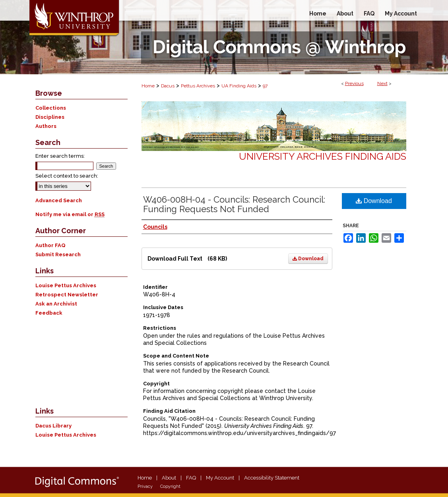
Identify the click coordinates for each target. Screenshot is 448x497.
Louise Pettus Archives (66, 285)
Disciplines (50, 117)
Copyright (170, 486)
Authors (46, 126)
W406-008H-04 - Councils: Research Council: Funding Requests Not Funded (234, 204)
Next (382, 83)
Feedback (49, 313)
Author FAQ (50, 245)
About (169, 478)
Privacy (145, 486)
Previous (354, 83)
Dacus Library (53, 426)
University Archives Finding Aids (323, 156)
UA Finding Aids (239, 86)
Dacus (168, 86)
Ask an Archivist (56, 304)
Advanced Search (59, 200)
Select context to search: (67, 176)
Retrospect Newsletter (67, 295)
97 (265, 86)
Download (308, 259)
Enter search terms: (60, 156)
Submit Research (58, 254)
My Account (220, 478)
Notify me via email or (70, 214)
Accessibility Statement (272, 478)
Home (148, 86)
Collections (51, 108)
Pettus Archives (198, 86)
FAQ (191, 478)
